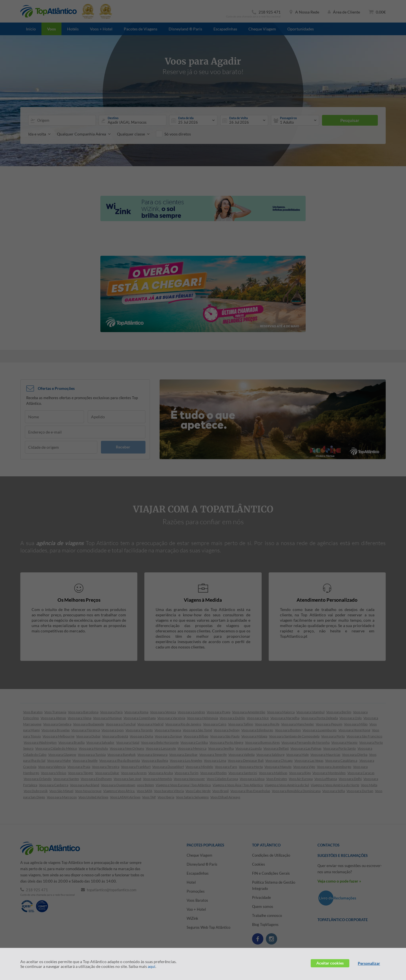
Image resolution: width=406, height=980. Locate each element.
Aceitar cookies (330, 963)
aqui (152, 966)
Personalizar (369, 963)
